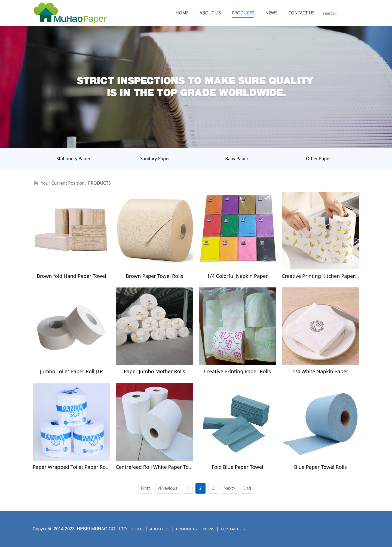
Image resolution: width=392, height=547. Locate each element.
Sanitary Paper (155, 159)
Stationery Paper (73, 159)
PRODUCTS (243, 13)
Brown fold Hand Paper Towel (71, 276)
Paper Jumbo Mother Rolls (154, 371)
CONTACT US (301, 13)
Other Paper (318, 159)
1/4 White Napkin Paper (321, 371)
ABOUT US (210, 13)
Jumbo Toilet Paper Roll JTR (71, 371)
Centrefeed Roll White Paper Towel (156, 467)
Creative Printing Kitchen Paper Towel (326, 276)
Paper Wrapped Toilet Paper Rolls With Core (84, 467)
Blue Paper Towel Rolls (320, 467)
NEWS (271, 13)
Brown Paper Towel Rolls (154, 276)
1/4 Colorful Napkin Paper (238, 276)
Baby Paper (237, 159)
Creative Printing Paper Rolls (237, 371)
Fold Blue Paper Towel (237, 467)
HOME (182, 13)
